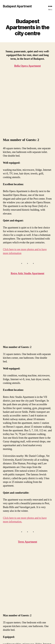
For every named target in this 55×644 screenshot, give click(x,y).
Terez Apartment (27, 431)
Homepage (10, 595)
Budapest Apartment (17, 6)
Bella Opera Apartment (10, 601)
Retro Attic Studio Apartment (27, 218)
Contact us (10, 618)
